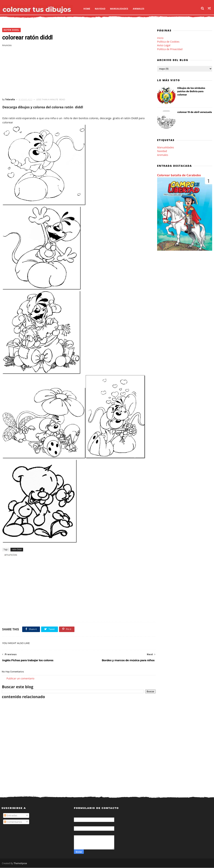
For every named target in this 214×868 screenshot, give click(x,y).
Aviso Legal (164, 45)
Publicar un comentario (20, 678)
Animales (139, 8)
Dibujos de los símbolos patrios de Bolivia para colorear (192, 91)
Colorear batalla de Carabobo (179, 175)
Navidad (100, 8)
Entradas (11, 816)
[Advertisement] (75, 73)
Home (87, 8)
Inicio (161, 38)
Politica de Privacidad (170, 49)
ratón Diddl (11, 30)
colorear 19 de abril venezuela (195, 112)
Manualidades (119, 8)
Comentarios (13, 822)
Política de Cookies (169, 42)
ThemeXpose (20, 864)
